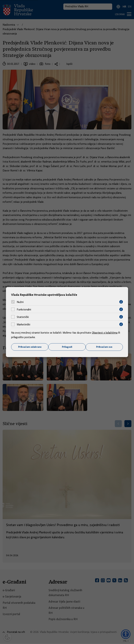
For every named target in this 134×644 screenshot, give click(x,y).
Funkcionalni (24, 309)
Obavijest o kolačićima (105, 333)
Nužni (20, 302)
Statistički (23, 317)
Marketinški (23, 324)
